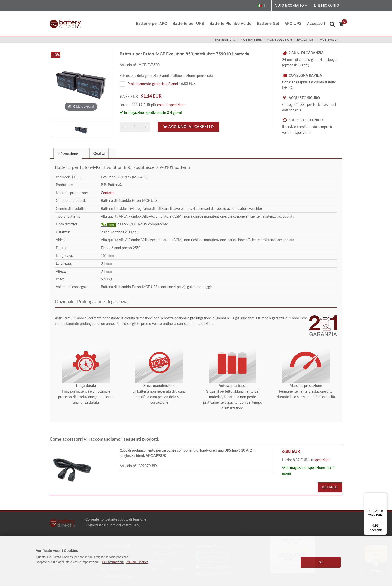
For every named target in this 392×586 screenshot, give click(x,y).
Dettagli (330, 487)
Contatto (108, 193)
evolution (306, 39)
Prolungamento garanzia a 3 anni (153, 83)
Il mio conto (326, 6)
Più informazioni (113, 562)
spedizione (322, 460)
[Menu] (384, 495)
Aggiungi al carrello (189, 126)
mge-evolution (279, 39)
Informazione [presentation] (68, 154)
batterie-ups (225, 39)
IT (263, 6)
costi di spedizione (171, 105)
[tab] (68, 153)
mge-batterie (251, 39)
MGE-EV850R (329, 39)
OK (321, 562)
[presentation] (86, 153)
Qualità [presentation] (99, 153)
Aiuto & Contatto (291, 6)
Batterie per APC (152, 24)
